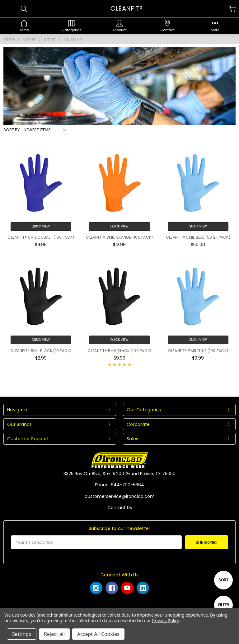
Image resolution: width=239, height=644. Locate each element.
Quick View (41, 226)
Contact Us (120, 508)
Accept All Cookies (98, 634)
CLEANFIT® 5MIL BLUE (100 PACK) (198, 351)
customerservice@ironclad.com (120, 496)
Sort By (12, 130)
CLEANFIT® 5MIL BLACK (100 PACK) (120, 351)
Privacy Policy (166, 620)
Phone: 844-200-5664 (119, 485)
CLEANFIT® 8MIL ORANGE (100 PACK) (119, 237)
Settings (22, 634)
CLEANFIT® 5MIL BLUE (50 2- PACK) (198, 237)
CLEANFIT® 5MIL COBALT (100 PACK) (41, 237)
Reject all (54, 634)
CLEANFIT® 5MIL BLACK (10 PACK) (41, 351)
